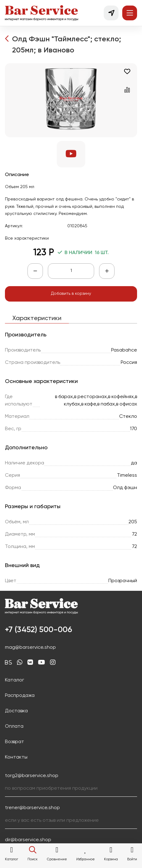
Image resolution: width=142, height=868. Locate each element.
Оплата (14, 726)
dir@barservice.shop (28, 840)
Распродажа (20, 696)
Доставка (16, 711)
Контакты (16, 757)
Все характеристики (27, 238)
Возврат (15, 742)
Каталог (15, 680)
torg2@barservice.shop (32, 776)
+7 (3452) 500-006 (38, 630)
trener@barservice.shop (32, 808)
